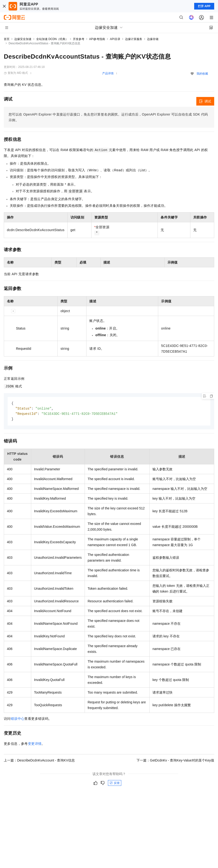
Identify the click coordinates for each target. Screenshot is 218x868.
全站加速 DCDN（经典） (52, 39)
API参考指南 (97, 39)
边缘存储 (153, 39)
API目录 (115, 39)
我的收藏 (202, 74)
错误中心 (18, 720)
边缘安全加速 (23, 39)
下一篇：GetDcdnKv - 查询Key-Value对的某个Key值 (175, 761)
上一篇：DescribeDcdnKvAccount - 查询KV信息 (39, 761)
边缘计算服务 (134, 39)
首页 (7, 39)
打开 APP (204, 6)
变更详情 (35, 745)
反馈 (115, 784)
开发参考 (79, 39)
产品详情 (108, 73)
